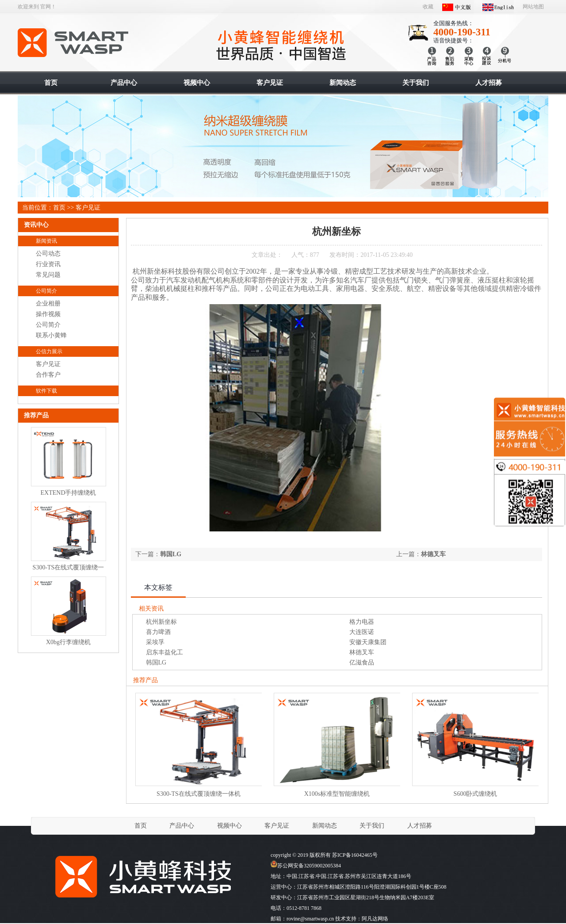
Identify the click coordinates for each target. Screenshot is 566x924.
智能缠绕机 (74, 43)
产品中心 (182, 826)
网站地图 (533, 7)
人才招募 (420, 826)
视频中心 (229, 826)
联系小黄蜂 (51, 335)
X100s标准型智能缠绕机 (337, 794)
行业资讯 (48, 264)
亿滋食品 (362, 662)
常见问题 (48, 275)
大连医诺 (362, 632)
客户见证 (88, 208)
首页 (59, 208)
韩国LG (171, 554)
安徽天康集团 (368, 642)
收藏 (428, 7)
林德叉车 (433, 554)
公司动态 (48, 254)
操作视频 (48, 314)
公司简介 (46, 291)
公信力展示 (49, 351)
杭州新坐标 (161, 622)
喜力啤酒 (158, 632)
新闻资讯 (46, 241)
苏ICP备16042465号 (355, 855)
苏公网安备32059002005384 (306, 866)
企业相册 (48, 304)
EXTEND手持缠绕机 (69, 493)
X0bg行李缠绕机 (68, 642)
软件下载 (46, 391)
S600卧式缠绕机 (476, 794)
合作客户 (48, 375)
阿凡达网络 (375, 919)
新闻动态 (325, 826)
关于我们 (372, 826)
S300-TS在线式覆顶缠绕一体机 (199, 794)
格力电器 (362, 622)
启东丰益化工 (164, 652)
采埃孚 (155, 642)
